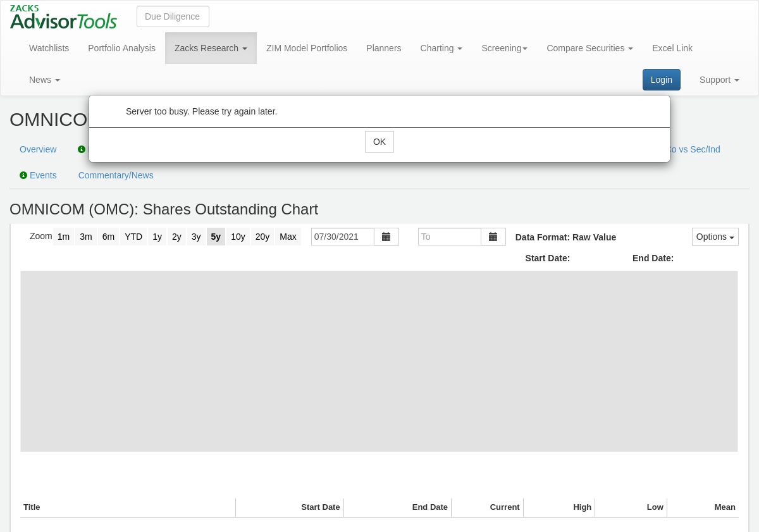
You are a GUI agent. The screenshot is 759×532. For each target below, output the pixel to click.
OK (379, 142)
